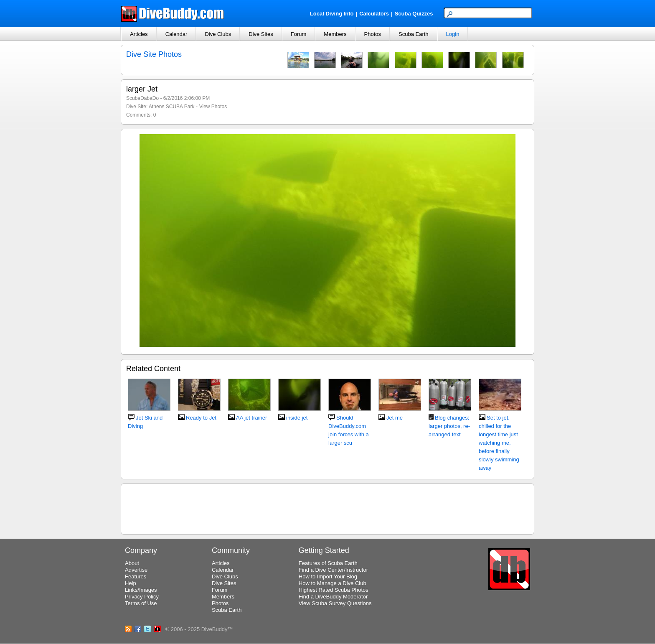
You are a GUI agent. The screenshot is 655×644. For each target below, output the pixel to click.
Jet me (395, 418)
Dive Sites (261, 34)
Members (335, 34)
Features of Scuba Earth (328, 563)
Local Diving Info (332, 14)
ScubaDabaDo (142, 98)
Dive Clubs (218, 34)
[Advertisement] (327, 508)
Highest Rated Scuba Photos (334, 590)
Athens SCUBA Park (171, 107)
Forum (299, 34)
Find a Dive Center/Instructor (333, 570)
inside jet (297, 418)
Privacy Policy (142, 597)
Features (136, 577)
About (132, 563)
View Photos (213, 107)
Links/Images (141, 590)
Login (453, 34)
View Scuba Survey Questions (335, 603)
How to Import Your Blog (328, 577)
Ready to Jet (201, 418)
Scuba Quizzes (414, 14)
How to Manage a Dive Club (333, 583)
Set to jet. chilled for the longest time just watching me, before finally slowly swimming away (499, 443)
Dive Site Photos (154, 54)
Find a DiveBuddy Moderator (333, 597)
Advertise (136, 570)
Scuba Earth (414, 34)
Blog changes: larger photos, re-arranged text (449, 426)
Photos (373, 34)
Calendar (176, 34)
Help (131, 583)
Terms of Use (141, 603)
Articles (139, 34)
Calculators (374, 14)
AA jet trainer (251, 418)
